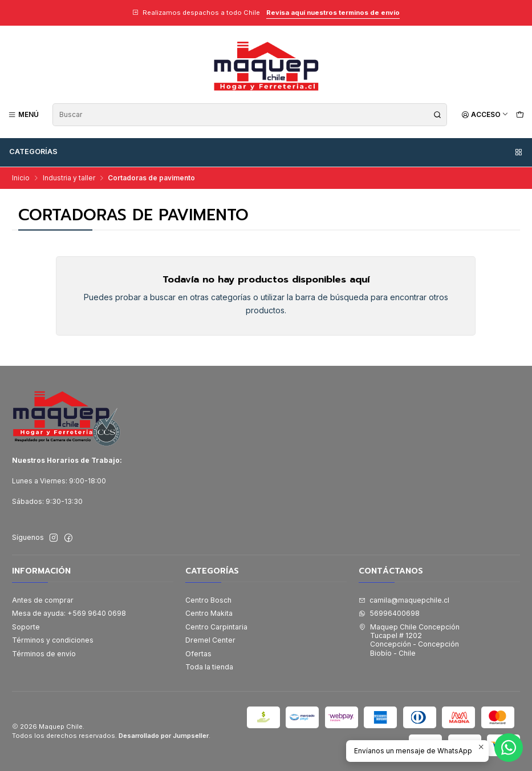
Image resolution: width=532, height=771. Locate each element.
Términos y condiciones (53, 640)
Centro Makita (209, 613)
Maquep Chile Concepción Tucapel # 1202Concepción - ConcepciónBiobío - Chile (409, 640)
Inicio (21, 178)
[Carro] (520, 114)
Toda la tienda (209, 667)
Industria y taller (69, 178)
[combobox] (250, 115)
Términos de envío (44, 654)
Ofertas (198, 654)
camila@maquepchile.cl (404, 600)
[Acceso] (485, 114)
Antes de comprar (43, 600)
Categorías (266, 152)
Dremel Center (210, 640)
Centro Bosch (208, 600)
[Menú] (24, 114)
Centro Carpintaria (216, 627)
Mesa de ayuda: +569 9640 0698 (69, 613)
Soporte (26, 627)
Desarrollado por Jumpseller (164, 736)
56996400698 (389, 613)
